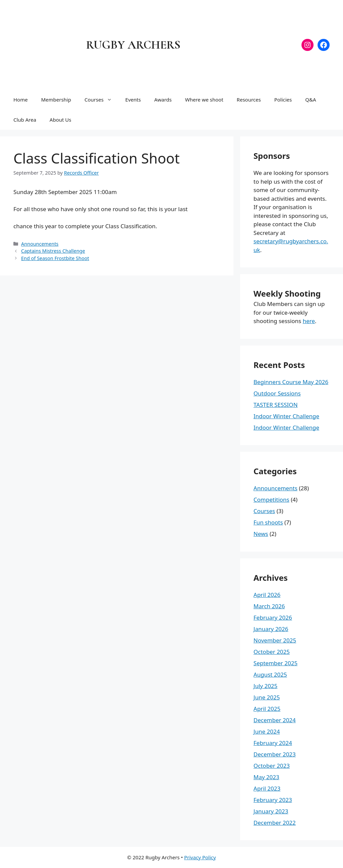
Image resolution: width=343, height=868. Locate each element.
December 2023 (275, 754)
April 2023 (267, 788)
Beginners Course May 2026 (291, 382)
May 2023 (266, 777)
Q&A (311, 100)
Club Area (25, 120)
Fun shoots (268, 522)
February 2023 (273, 800)
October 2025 (272, 652)
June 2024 (267, 731)
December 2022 (275, 823)
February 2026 (273, 617)
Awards (163, 100)
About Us (60, 120)
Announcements (40, 244)
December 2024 (275, 720)
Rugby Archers (133, 45)
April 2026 (267, 595)
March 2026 (269, 606)
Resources (249, 100)
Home (21, 100)
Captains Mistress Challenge (53, 251)
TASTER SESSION (276, 405)
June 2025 (267, 697)
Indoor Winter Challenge (286, 416)
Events (133, 100)
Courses (101, 100)
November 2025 (275, 640)
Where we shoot (204, 100)
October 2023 (272, 766)
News (261, 534)
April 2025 (267, 709)
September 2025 (276, 663)
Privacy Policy (200, 857)
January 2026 (271, 629)
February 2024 (273, 743)
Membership (56, 100)
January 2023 (271, 811)
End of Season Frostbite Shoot (55, 258)
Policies (283, 100)
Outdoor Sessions (277, 393)
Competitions (271, 500)
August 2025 (270, 674)
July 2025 (266, 686)
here (309, 321)
